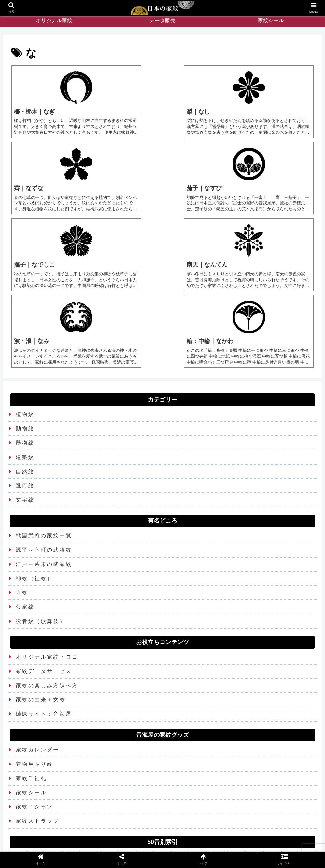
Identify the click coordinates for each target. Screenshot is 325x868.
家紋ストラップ (37, 745)
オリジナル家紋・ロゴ (47, 581)
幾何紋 (25, 409)
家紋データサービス (44, 595)
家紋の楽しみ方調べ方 (47, 609)
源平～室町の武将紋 (44, 474)
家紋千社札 (31, 702)
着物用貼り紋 (34, 688)
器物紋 (25, 367)
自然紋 (25, 395)
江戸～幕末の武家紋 (44, 488)
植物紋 (25, 338)
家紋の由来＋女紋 (41, 623)
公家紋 (25, 531)
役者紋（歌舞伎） (41, 545)
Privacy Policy (180, 848)
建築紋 (25, 381)
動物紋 (25, 352)
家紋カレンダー (37, 674)
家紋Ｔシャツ (34, 730)
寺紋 (22, 516)
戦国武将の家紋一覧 (44, 459)
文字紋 (25, 424)
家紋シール (31, 716)
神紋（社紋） (34, 502)
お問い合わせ (145, 848)
